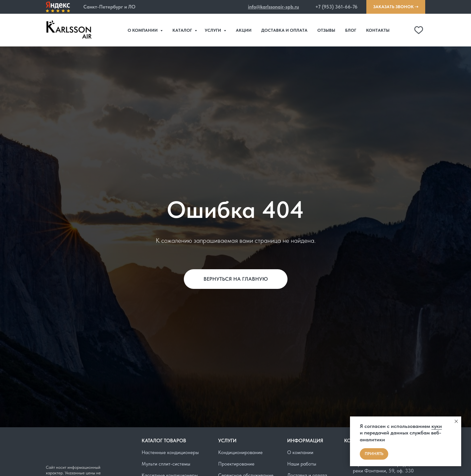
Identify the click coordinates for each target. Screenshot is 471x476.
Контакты (378, 30)
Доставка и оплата (284, 30)
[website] (404, 30)
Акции (244, 30)
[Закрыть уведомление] (456, 421)
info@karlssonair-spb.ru (273, 7)
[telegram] (419, 30)
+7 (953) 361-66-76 (336, 7)
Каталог (183, 30)
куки (437, 426)
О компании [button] (143, 30)
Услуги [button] (213, 30)
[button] (79, 7)
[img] (58, 7)
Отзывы (326, 30)
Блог (351, 30)
